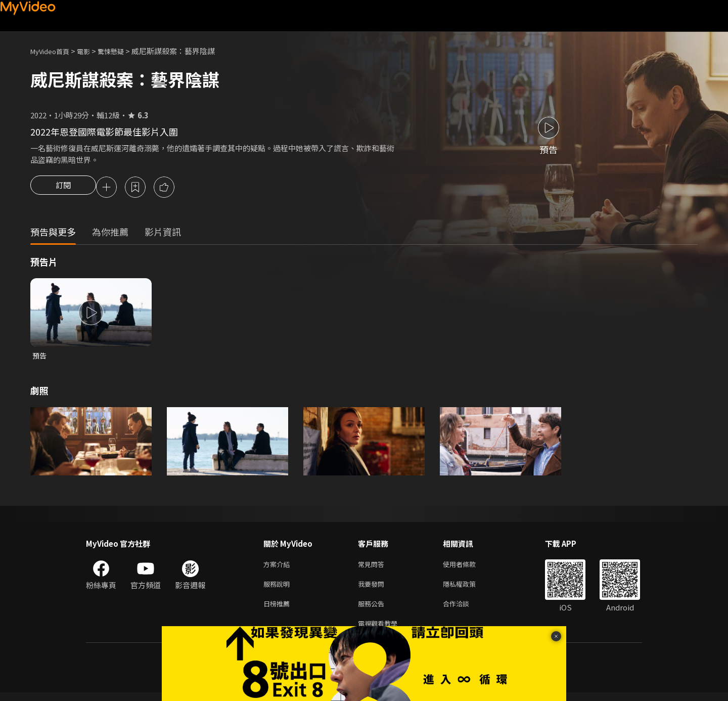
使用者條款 (468, 567)
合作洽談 (464, 610)
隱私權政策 (468, 588)
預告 (40, 357)
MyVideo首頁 (53, 51)
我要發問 (373, 588)
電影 (92, 51)
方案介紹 (279, 567)
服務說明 (279, 588)
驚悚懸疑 (122, 51)
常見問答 (373, 567)
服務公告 (373, 610)
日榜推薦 (279, 610)
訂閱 (63, 188)
